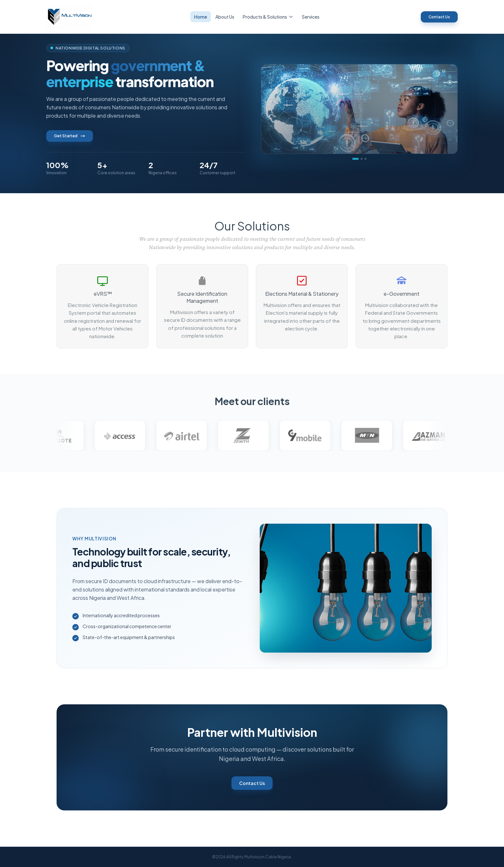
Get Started (70, 136)
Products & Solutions (268, 17)
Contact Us (439, 17)
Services (311, 17)
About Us (225, 17)
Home (201, 17)
